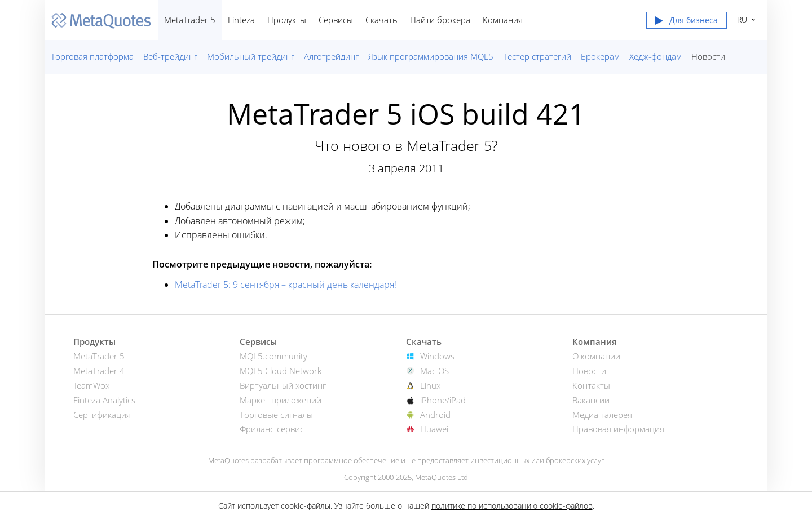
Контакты (591, 385)
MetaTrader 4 (99, 371)
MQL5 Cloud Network (281, 371)
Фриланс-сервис (272, 429)
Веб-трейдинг (170, 56)
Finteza (241, 20)
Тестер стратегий (537, 56)
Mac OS (434, 371)
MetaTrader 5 (190, 20)
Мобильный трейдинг (251, 56)
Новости (708, 56)
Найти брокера (440, 20)
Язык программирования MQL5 (431, 56)
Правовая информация (618, 429)
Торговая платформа (92, 56)
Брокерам (600, 56)
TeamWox (91, 385)
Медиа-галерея (602, 415)
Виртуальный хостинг (283, 385)
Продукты (287, 20)
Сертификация (102, 415)
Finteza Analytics (104, 400)
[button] (687, 23)
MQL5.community (273, 356)
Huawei (434, 429)
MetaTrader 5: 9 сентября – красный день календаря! (286, 285)
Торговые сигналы (276, 415)
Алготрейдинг (331, 56)
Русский (741, 19)
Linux (430, 385)
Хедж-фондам (656, 56)
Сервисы (336, 20)
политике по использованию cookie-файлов (512, 506)
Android (435, 415)
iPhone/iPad (443, 400)
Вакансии (591, 400)
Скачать (381, 20)
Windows (437, 356)
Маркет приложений (281, 400)
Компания (503, 20)
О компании (596, 356)
